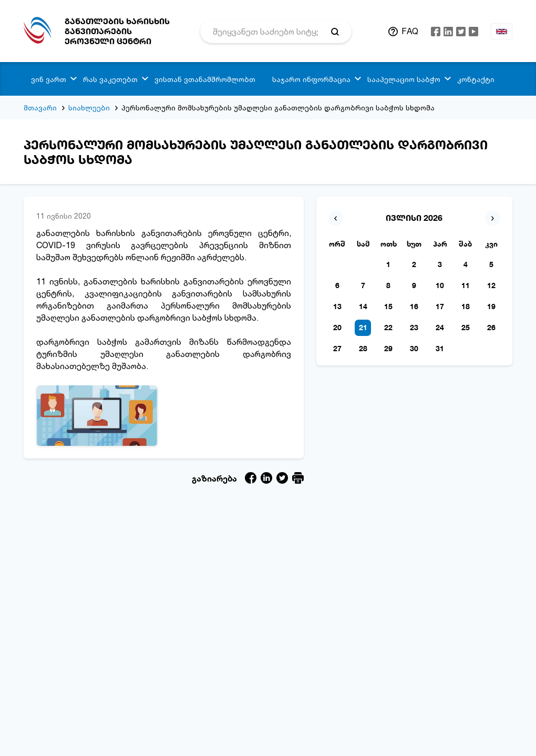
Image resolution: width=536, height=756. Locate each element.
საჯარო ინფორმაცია (311, 79)
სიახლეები (89, 108)
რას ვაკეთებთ (110, 79)
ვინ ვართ (49, 79)
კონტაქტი (476, 79)
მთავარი (40, 108)
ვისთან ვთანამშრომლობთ (205, 79)
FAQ (410, 31)
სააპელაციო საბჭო (404, 79)
